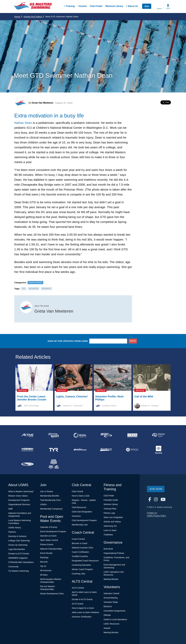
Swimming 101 (110, 526)
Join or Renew (47, 491)
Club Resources (79, 507)
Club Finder (96, 6)
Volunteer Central (111, 593)
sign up (133, 341)
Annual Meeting (111, 598)
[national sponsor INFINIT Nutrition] (106, 435)
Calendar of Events (49, 527)
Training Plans (110, 509)
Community (13, 567)
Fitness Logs (109, 513)
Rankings (44, 557)
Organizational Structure (19, 504)
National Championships (51, 549)
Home (18, 17)
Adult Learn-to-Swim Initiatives (85, 612)
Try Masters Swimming (19, 571)
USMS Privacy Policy (156, 516)
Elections (108, 606)
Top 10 (43, 566)
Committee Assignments (115, 611)
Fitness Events (47, 544)
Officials (107, 615)
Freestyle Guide (111, 500)
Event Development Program (53, 531)
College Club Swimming (19, 541)
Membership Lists (80, 525)
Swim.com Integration (113, 517)
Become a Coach (80, 543)
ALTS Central (78, 588)
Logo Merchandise (17, 549)
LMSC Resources (112, 624)
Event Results (46, 553)
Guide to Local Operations (115, 619)
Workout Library (114, 6)
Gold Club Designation (82, 512)
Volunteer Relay (111, 602)
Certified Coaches (80, 556)
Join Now (156, 489)
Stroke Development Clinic (52, 594)
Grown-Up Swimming (18, 545)
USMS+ (44, 504)
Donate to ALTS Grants (19, 554)
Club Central (77, 491)
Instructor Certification (82, 617)
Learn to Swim (110, 530)
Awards (107, 628)
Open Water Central (49, 540)
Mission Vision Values (18, 496)
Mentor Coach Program (82, 569)
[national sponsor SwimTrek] (132, 450)
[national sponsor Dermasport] (54, 435)
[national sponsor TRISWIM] (28, 464)
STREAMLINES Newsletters (21, 562)
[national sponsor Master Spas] (159, 435)
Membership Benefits (50, 496)
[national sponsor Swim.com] (80, 450)
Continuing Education (81, 565)
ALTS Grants (78, 604)
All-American (46, 570)
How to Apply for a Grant (83, 608)
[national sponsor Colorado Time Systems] (80, 435)
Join (147, 6)
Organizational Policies (114, 553)
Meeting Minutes (111, 579)
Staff (10, 509)
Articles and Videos (34, 17)
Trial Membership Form (51, 500)
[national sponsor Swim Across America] (28, 450)
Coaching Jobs (79, 574)
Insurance (76, 516)
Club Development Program (84, 520)
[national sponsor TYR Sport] (54, 450)
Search (159, 9)
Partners (12, 532)
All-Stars (44, 575)
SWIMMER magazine (18, 558)
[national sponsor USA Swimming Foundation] (54, 464)
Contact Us (152, 513)
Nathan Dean (23, 123)
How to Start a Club (81, 496)
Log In (168, 9)
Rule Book (108, 549)
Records (44, 562)
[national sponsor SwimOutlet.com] (106, 450)
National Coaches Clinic (83, 548)
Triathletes (108, 535)
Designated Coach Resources (85, 561)
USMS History (15, 528)
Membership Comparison (51, 509)
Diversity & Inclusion (17, 536)
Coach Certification (80, 552)
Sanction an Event (48, 536)
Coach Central (78, 539)
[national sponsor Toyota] (159, 450)
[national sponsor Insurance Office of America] (132, 435)
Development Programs (19, 500)
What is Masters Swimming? (21, 491)
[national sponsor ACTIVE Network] (28, 435)
